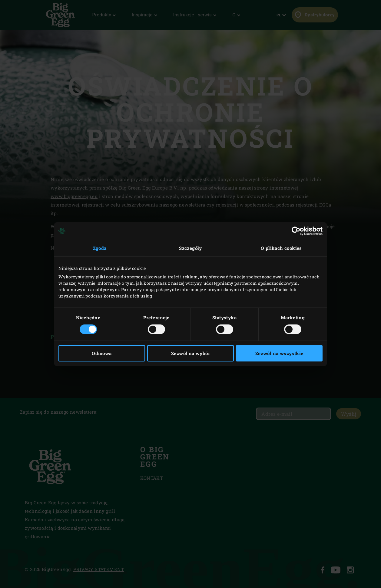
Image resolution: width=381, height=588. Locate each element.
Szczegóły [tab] (190, 248)
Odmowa (102, 353)
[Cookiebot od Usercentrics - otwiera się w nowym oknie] (296, 231)
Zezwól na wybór (190, 353)
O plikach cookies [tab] (281, 248)
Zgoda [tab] (100, 248)
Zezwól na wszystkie (279, 353)
